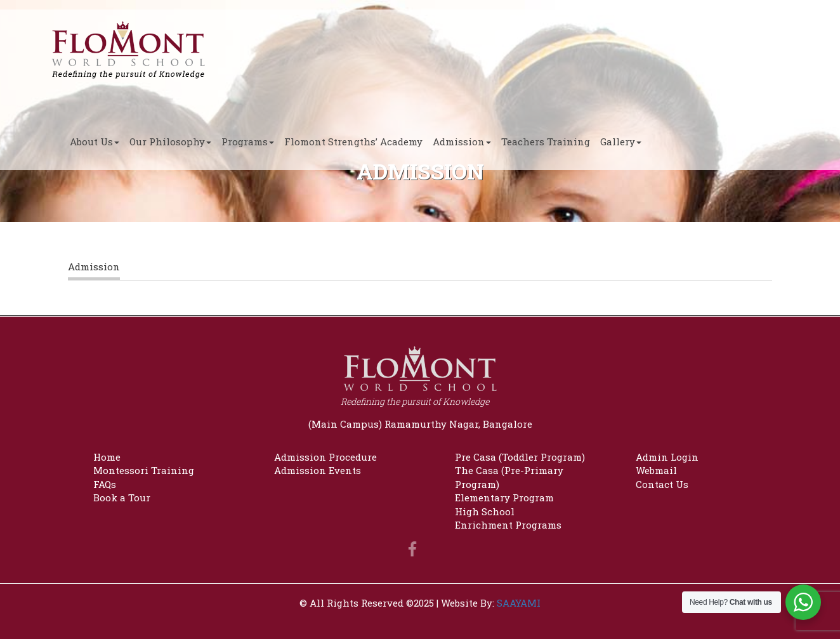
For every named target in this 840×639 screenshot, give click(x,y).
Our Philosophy (170, 142)
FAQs (105, 484)
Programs (248, 142)
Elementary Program (504, 497)
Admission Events (318, 470)
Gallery (621, 142)
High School (485, 511)
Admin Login (667, 457)
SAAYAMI (519, 603)
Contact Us (662, 484)
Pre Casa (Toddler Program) (520, 457)
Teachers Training (546, 142)
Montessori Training (144, 470)
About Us (95, 142)
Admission (462, 142)
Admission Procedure (325, 457)
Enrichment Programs (508, 525)
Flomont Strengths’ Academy (353, 142)
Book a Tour (122, 497)
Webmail (656, 470)
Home (107, 457)
